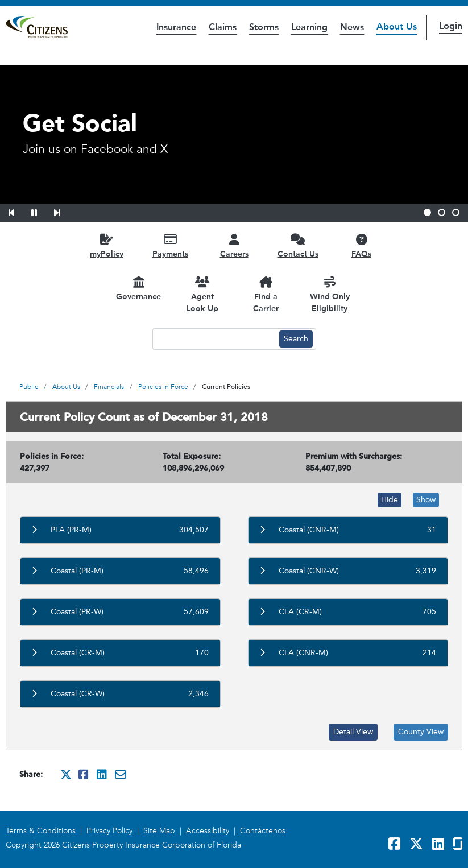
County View (421, 732)
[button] (19, 211)
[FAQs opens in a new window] (362, 245)
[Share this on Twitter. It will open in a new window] (66, 774)
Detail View (353, 732)
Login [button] (451, 26)
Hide (390, 500)
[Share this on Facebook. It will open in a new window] (84, 774)
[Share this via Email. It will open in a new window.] (121, 774)
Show (426, 500)
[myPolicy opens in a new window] (107, 245)
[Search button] (296, 339)
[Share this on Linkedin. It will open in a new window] (102, 774)
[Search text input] (214, 339)
